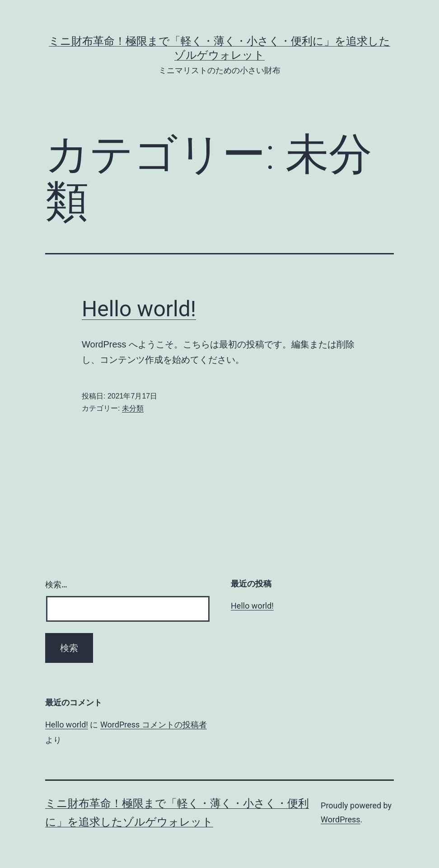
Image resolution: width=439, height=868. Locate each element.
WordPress (340, 819)
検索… (56, 584)
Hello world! (139, 309)
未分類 (133, 408)
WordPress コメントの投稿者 (154, 725)
